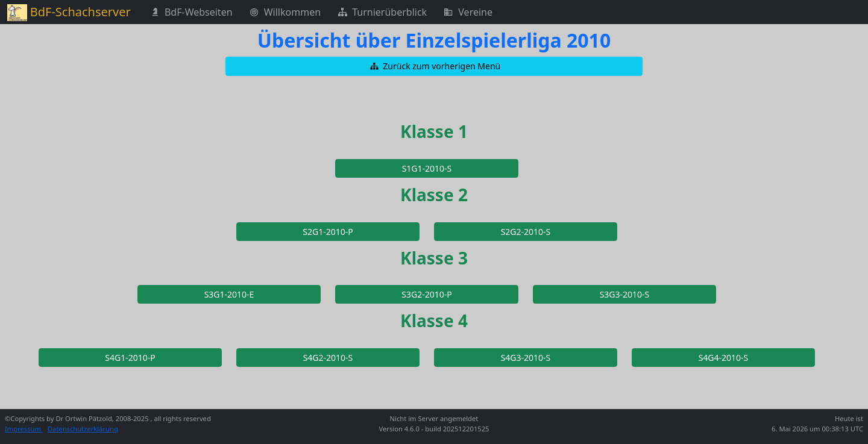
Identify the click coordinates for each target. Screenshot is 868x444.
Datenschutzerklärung (83, 429)
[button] (434, 66)
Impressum (24, 429)
